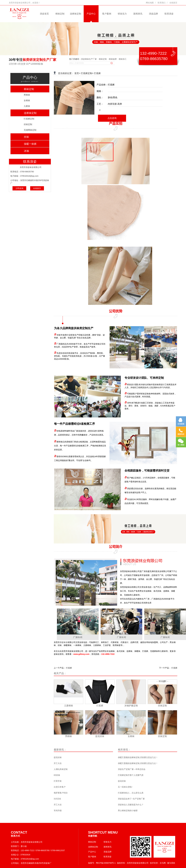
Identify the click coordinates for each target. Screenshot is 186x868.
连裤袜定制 (76, 14)
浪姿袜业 (64, 642)
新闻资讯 (138, 14)
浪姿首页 (44, 14)
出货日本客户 (60, 787)
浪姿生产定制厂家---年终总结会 (132, 769)
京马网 (163, 863)
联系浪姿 (169, 14)
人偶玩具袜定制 (61, 769)
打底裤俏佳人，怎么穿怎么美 (131, 793)
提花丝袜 (58, 757)
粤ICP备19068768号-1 (106, 863)
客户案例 (107, 14)
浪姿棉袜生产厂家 (89, 59)
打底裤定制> (87, 73)
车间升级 (58, 811)
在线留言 (173, 3)
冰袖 (26, 151)
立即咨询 (19, 188)
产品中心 (91, 14)
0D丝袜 (57, 775)
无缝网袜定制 (30, 130)
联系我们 (162, 3)
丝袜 (26, 137)
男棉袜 (27, 95)
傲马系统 (171, 863)
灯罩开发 (58, 781)
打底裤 (97, 73)
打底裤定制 (29, 119)
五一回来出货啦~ (125, 787)
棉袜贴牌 (113, 59)
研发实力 (122, 14)
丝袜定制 (28, 124)
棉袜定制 (60, 14)
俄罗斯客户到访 (61, 793)
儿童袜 (27, 106)
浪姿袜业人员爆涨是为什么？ (131, 805)
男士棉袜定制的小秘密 (128, 811)
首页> (77, 73)
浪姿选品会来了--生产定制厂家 (131, 799)
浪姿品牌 (153, 14)
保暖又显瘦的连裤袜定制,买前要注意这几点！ (138, 757)
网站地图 (150, 3)
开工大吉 (58, 763)
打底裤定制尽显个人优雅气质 (131, 775)
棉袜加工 (123, 59)
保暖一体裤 (30, 144)
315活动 (57, 799)
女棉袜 (27, 100)
